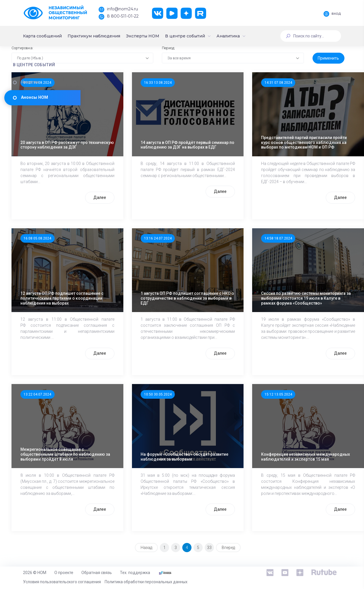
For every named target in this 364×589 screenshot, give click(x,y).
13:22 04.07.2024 (118, 414)
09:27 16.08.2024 (118, 112)
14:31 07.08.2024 (290, 112)
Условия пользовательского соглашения (62, 582)
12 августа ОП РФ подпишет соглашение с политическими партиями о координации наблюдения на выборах (131, 294)
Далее (146, 213)
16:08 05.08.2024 (118, 260)
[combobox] (141, 88)
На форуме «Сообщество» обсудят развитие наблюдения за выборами (212, 448)
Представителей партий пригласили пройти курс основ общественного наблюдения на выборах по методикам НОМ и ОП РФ (300, 146)
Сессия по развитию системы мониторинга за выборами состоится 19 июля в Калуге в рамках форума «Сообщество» (302, 294)
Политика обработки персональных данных (146, 582)
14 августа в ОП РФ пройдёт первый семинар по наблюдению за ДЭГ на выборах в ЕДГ (214, 146)
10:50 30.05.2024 (204, 414)
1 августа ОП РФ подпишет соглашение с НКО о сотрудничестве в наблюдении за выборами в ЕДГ (214, 294)
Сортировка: (104, 77)
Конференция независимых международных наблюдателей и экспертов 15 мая (302, 448)
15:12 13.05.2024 (290, 414)
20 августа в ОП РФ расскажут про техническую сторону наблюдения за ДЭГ (131, 146)
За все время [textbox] (217, 87)
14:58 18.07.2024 (290, 260)
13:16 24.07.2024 (204, 260)
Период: (207, 77)
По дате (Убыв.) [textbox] (112, 87)
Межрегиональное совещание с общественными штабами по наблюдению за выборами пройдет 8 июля (131, 448)
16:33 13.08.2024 (204, 112)
